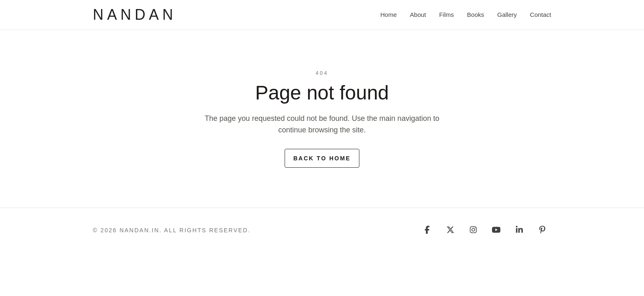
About (418, 15)
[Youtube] (496, 230)
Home (389, 15)
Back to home (322, 158)
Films (446, 15)
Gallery (507, 15)
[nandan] (135, 15)
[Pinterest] (542, 230)
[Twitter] (450, 230)
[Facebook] (427, 230)
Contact (540, 15)
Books (476, 15)
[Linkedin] (519, 230)
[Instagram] (473, 230)
